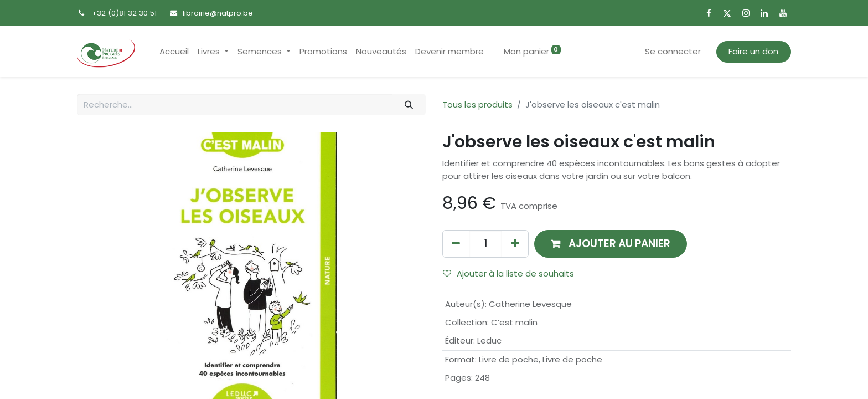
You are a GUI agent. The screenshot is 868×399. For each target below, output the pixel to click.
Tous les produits (477, 104)
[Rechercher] (409, 104)
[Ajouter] (515, 244)
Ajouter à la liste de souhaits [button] (508, 273)
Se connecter (673, 51)
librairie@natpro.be (218, 13)
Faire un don (753, 51)
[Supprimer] (456, 244)
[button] (611, 244)
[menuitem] (174, 52)
